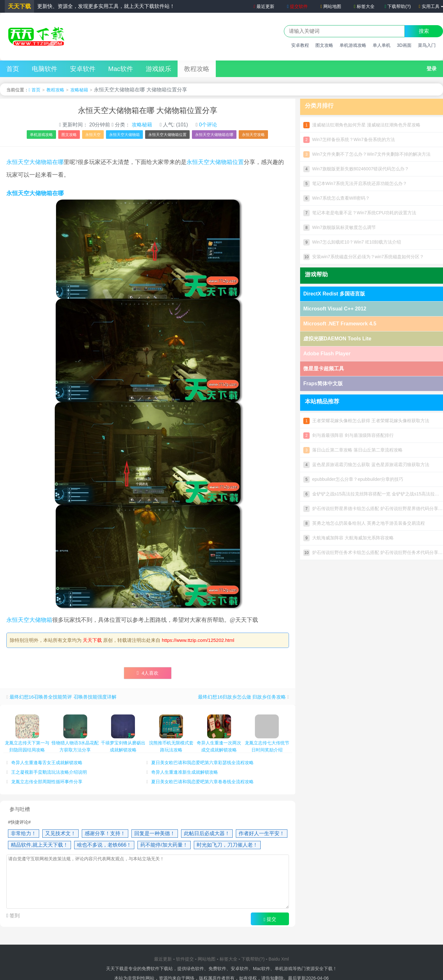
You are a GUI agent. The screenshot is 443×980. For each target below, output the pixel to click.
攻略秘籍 (79, 90)
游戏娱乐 (158, 69)
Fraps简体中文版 (323, 383)
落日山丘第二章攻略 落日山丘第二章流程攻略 (353, 450)
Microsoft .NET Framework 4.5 (340, 324)
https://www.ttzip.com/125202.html (198, 640)
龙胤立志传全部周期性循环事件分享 (47, 782)
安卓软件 (83, 69)
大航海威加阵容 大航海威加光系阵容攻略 (348, 538)
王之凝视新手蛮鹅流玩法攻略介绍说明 (49, 772)
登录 (432, 69)
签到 (14, 916)
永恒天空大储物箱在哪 (214, 135)
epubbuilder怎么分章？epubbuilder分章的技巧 (353, 479)
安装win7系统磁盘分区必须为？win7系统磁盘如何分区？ (364, 257)
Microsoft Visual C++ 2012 (335, 309)
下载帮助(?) (397, 6)
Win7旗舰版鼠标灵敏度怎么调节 (340, 227)
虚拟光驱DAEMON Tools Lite (337, 339)
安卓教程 (300, 45)
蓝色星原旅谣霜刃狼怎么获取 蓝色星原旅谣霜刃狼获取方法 (366, 465)
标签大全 (364, 6)
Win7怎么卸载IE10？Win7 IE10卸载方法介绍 (352, 242)
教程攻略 (197, 69)
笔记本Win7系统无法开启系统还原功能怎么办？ (355, 183)
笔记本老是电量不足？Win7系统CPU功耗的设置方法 (360, 213)
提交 (270, 919)
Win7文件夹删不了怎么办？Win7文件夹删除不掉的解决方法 (367, 154)
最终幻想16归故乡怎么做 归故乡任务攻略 (242, 697)
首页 (13, 69)
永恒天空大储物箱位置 (167, 135)
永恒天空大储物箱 (124, 135)
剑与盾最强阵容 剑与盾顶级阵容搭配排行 (348, 435)
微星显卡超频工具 (324, 369)
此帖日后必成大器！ (207, 833)
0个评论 (208, 125)
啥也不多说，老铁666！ (104, 845)
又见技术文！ (60, 833)
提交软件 (297, 6)
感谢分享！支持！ (105, 833)
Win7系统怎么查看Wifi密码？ (337, 198)
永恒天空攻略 (253, 135)
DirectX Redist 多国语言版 (334, 294)
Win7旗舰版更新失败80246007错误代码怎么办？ (356, 169)
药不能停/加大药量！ (164, 845)
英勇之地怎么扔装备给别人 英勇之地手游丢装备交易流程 (364, 523)
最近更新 (264, 6)
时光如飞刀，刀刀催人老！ (227, 845)
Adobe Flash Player (327, 354)
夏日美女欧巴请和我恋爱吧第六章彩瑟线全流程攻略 (202, 763)
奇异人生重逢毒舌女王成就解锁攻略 (47, 763)
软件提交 (185, 959)
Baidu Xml (279, 959)
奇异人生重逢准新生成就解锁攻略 (185, 772)
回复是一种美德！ (155, 833)
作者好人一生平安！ (262, 833)
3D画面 (404, 45)
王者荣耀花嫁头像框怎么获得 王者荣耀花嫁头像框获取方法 (366, 421)
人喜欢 (148, 673)
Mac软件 (121, 69)
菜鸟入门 (427, 45)
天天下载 (92, 640)
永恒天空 (93, 135)
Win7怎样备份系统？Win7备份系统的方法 (349, 139)
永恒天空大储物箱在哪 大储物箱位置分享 (148, 110)
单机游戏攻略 (353, 45)
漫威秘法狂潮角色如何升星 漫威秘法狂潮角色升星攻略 (362, 125)
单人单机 (382, 45)
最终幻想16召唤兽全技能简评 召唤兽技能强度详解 (63, 697)
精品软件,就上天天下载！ (39, 845)
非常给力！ (24, 833)
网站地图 (331, 6)
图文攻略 (324, 45)
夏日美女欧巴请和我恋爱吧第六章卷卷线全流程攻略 (202, 782)
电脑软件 (45, 69)
